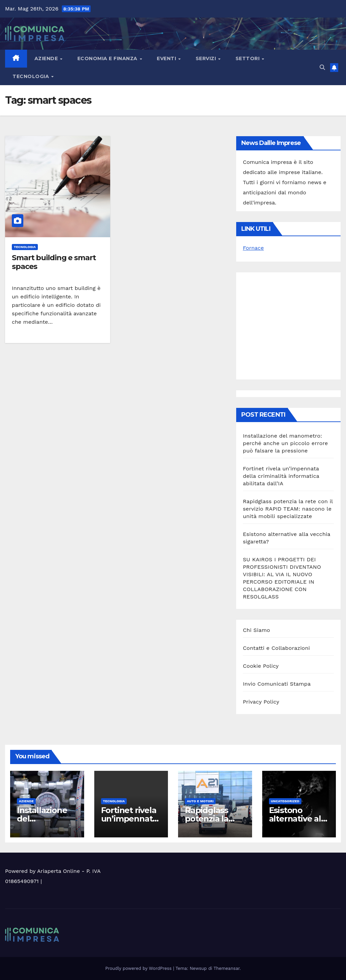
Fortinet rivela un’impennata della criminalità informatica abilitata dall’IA (281, 476)
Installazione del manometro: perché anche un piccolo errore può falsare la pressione (286, 443)
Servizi (207, 58)
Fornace (253, 248)
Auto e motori (200, 801)
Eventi (167, 58)
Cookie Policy (261, 666)
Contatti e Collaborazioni (277, 648)
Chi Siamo (257, 630)
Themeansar (227, 968)
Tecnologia (32, 76)
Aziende (47, 58)
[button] (322, 67)
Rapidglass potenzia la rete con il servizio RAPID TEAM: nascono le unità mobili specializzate (288, 509)
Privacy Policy (261, 702)
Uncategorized (285, 801)
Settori (248, 58)
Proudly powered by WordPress (139, 968)
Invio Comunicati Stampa (277, 684)
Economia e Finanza (108, 58)
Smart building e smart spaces (54, 262)
